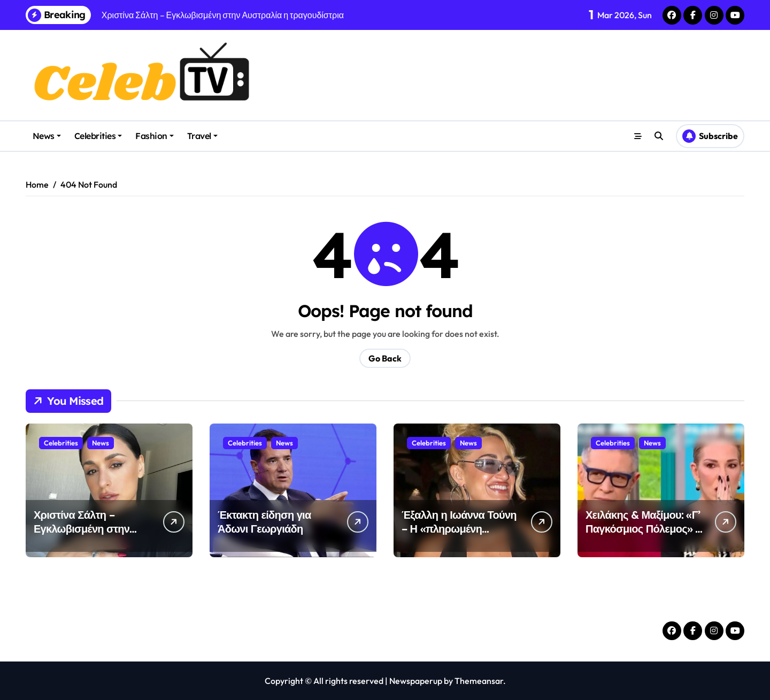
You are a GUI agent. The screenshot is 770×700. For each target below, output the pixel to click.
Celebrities (98, 136)
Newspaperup (416, 681)
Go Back (385, 358)
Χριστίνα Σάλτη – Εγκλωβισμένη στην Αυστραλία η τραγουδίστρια (82, 536)
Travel (202, 136)
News (47, 136)
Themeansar (479, 681)
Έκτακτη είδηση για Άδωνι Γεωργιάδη (264, 522)
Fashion (155, 136)
